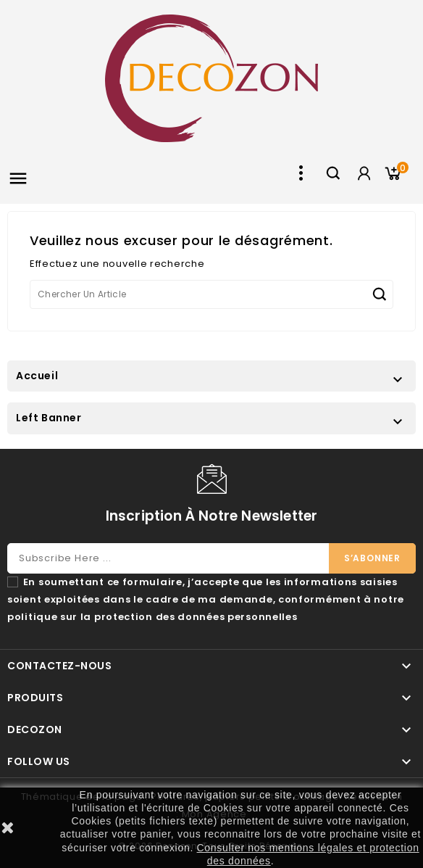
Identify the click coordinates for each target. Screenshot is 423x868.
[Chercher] (211, 294)
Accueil (37, 376)
